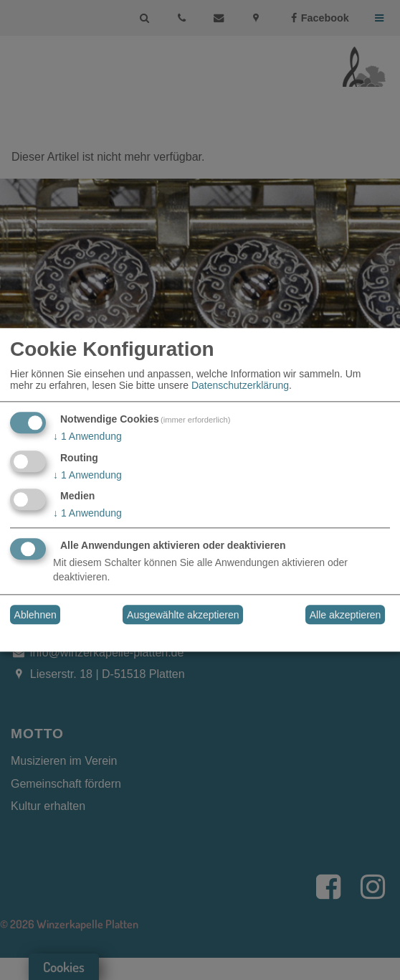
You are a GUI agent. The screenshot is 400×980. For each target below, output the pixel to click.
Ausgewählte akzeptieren (183, 615)
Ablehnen (35, 615)
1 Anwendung (87, 436)
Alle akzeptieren (346, 615)
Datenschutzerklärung (240, 385)
